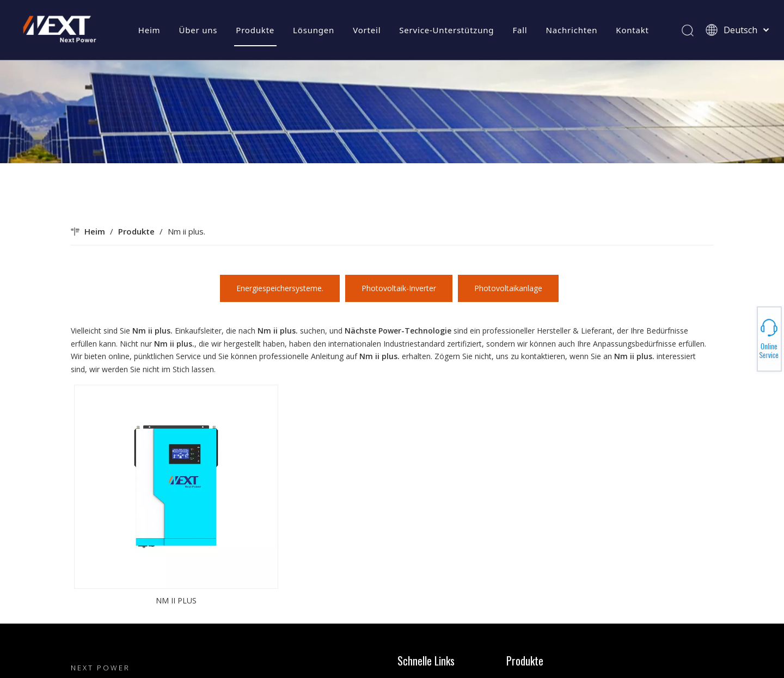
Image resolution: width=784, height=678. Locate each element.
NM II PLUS (176, 600)
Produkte (255, 30)
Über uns (198, 30)
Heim (149, 30)
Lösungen (314, 30)
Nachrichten (572, 30)
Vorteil (367, 30)
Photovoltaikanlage (508, 288)
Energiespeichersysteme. (280, 288)
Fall (520, 30)
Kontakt (632, 30)
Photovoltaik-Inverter (399, 288)
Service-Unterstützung (446, 30)
